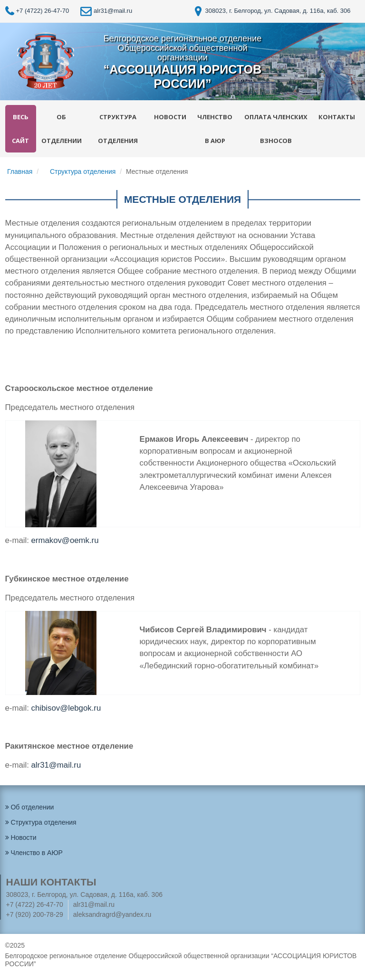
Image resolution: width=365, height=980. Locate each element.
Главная (20, 171)
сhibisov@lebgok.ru (66, 708)
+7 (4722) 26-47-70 (37, 11)
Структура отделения (118, 129)
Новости (170, 117)
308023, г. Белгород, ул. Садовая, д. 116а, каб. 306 (273, 11)
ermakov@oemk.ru (65, 540)
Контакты (337, 117)
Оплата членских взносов (276, 129)
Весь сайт (20, 129)
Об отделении (62, 129)
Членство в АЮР (215, 129)
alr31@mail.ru (106, 11)
